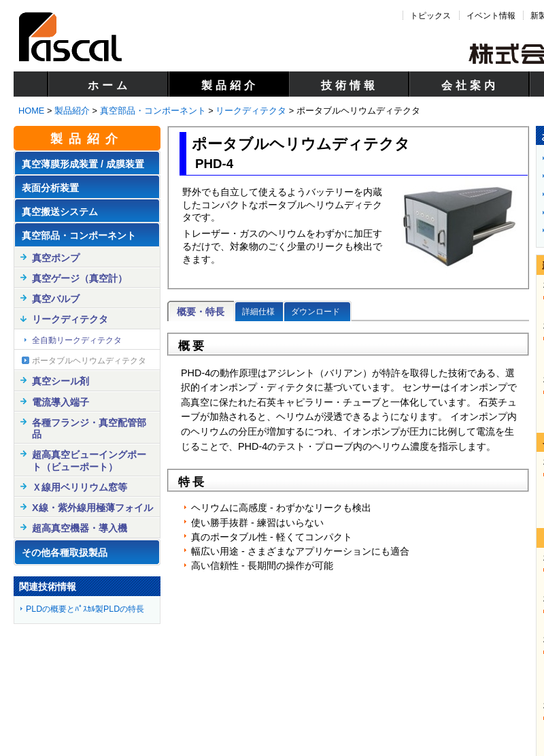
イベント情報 (491, 16)
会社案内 (470, 85)
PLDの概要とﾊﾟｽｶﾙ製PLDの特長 (85, 609)
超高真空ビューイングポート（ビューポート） (89, 460)
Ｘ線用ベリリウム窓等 (80, 487)
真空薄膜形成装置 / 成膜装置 (83, 164)
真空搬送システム (60, 212)
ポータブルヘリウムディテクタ (89, 361)
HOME (31, 111)
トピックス (430, 16)
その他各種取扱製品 (65, 553)
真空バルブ (56, 299)
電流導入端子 (61, 402)
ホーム (109, 85)
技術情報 (350, 85)
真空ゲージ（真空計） (80, 278)
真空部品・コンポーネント (153, 111)
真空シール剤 (61, 381)
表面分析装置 (50, 188)
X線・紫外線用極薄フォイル (92, 508)
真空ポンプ (56, 258)
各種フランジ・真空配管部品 (89, 428)
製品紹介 (230, 85)
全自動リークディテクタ (77, 340)
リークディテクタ (251, 111)
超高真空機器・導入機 (80, 528)
